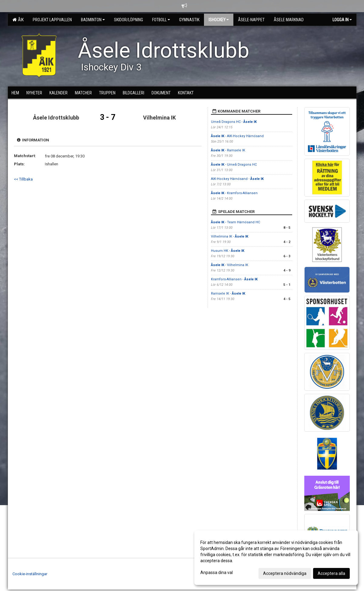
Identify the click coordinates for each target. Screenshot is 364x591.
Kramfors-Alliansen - (234, 279)
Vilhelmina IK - (230, 236)
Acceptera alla (331, 573)
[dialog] (276, 558)
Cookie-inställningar (30, 574)
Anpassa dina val (217, 572)
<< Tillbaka (23, 179)
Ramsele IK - (228, 294)
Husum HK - (228, 251)
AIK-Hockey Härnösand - (237, 179)
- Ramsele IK (228, 150)
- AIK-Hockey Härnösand (237, 136)
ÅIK (18, 20)
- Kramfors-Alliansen (234, 193)
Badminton (93, 20)
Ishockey (219, 20)
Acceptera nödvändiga (285, 573)
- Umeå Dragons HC (234, 165)
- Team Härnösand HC (235, 222)
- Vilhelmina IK (230, 265)
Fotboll (161, 20)
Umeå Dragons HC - (234, 122)
